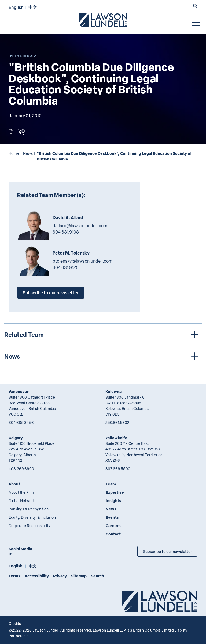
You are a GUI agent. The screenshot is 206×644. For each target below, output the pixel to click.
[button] (195, 6)
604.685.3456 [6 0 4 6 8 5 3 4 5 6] (21, 422)
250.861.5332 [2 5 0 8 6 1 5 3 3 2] (117, 422)
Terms (14, 576)
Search (98, 576)
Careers (113, 526)
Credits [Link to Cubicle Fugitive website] (15, 623)
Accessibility (37, 576)
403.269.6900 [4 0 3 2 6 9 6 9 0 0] (21, 469)
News (28, 153)
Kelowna (113, 391)
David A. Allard (68, 217)
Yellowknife (116, 438)
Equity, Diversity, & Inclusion (32, 517)
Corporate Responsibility (29, 526)
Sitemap (79, 576)
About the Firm (21, 492)
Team (111, 484)
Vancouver (19, 391)
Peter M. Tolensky (71, 253)
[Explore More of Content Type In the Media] (23, 56)
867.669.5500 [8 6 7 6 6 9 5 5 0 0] (118, 469)
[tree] (103, 345)
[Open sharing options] (21, 132)
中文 (33, 7)
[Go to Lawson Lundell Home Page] (103, 20)
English (16, 7)
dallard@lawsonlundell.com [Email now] (80, 226)
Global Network (22, 501)
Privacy (60, 576)
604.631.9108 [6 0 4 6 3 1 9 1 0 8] (66, 232)
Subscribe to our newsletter (51, 293)
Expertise (115, 492)
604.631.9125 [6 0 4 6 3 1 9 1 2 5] (66, 267)
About (14, 484)
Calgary (16, 438)
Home (14, 153)
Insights (113, 501)
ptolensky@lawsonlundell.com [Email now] (82, 261)
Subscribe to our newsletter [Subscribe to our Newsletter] (167, 551)
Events (112, 517)
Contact (113, 534)
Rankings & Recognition (29, 509)
